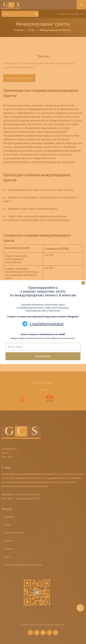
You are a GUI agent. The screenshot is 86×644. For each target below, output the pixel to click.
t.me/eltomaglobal (46, 324)
